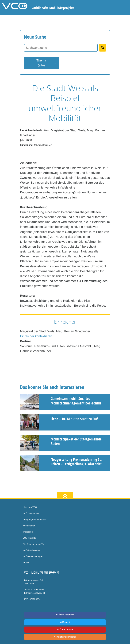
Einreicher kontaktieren (36, 336)
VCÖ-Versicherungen (33, 556)
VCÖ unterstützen (31, 513)
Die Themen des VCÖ (33, 544)
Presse (26, 563)
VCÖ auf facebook (65, 615)
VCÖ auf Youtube (65, 629)
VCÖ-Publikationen (32, 550)
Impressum (28, 532)
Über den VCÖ (30, 507)
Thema (41, 63)
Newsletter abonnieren (65, 637)
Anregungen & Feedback (35, 520)
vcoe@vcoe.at (38, 593)
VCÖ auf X (65, 622)
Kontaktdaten (29, 526)
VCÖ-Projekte (29, 538)
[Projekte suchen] (103, 48)
